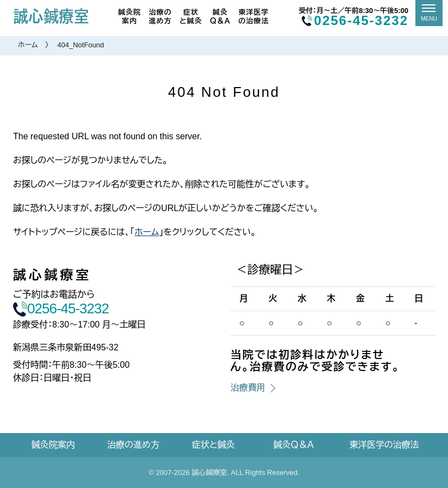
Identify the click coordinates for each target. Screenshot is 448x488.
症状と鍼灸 (191, 17)
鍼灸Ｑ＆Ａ (220, 17)
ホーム (28, 45)
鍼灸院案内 (129, 17)
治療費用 (248, 388)
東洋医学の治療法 (253, 17)
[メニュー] (429, 13)
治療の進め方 (160, 17)
